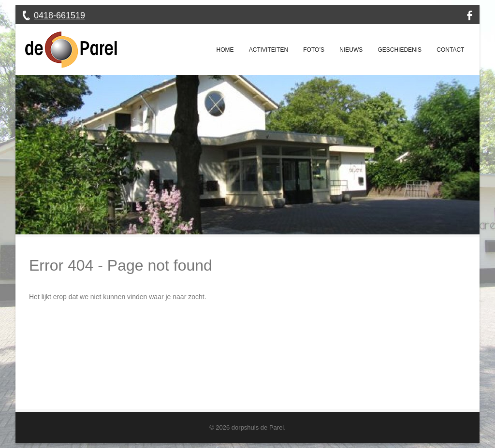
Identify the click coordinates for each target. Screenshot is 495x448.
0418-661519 (59, 15)
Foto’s (314, 50)
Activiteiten (269, 50)
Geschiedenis (400, 50)
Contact (450, 50)
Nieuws (351, 50)
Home (225, 50)
